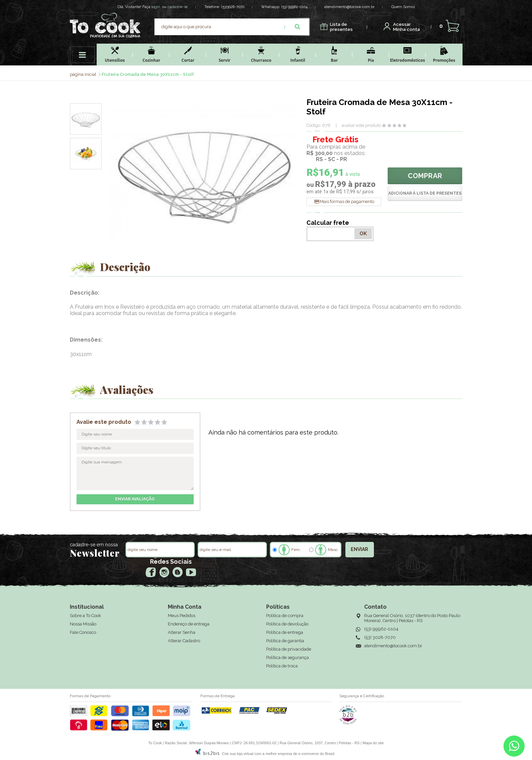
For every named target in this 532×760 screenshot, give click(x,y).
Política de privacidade (289, 649)
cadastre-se (178, 7)
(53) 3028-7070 (380, 637)
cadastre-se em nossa (94, 545)
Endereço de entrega (189, 624)
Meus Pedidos (182, 616)
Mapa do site (373, 743)
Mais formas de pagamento (347, 201)
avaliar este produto (361, 125)
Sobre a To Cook (85, 616)
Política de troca (282, 666)
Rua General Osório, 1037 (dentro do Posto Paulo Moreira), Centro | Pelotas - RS (412, 618)
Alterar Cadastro (184, 641)
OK (363, 234)
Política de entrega (285, 632)
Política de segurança (287, 657)
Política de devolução (287, 624)
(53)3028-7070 (233, 7)
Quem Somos (403, 7)
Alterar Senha (182, 632)
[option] (86, 119)
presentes (341, 27)
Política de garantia (285, 641)
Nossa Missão (83, 624)
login (156, 7)
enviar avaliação (135, 499)
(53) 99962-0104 (294, 7)
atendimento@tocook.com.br (349, 7)
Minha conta (406, 27)
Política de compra (285, 616)
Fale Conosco (83, 632)
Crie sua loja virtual (238, 754)
